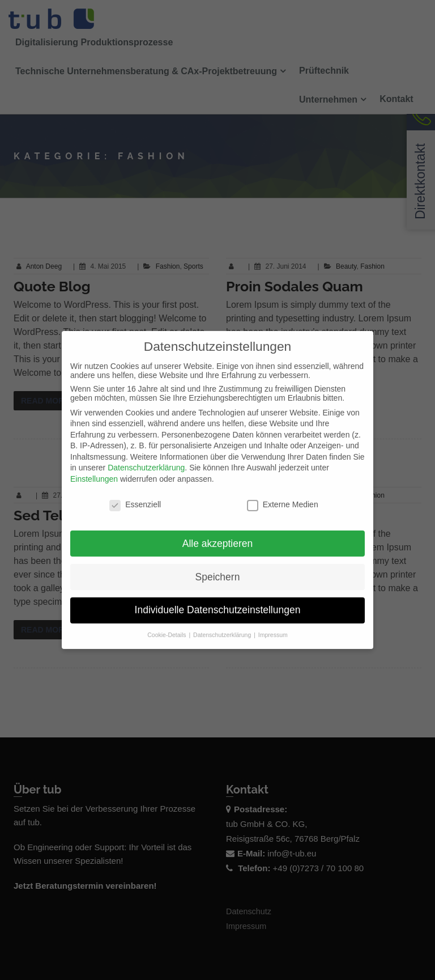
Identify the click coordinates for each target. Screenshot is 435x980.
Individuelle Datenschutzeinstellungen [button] (218, 601)
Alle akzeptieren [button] (218, 534)
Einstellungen (94, 470)
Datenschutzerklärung (146, 459)
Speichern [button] (218, 567)
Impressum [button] (273, 626)
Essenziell (135, 495)
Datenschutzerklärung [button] (223, 626)
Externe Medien (283, 495)
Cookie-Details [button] (167, 626)
